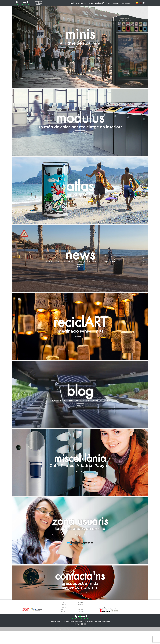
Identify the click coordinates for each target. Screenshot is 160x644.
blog (108, 3)
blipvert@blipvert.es (104, 634)
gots (62, 610)
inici (72, 3)
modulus (63, 604)
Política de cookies (73, 642)
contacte (126, 3)
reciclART (100, 3)
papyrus (81, 604)
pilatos (63, 611)
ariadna (81, 602)
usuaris (116, 3)
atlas (62, 606)
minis (62, 602)
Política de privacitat (60, 642)
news (90, 3)
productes (81, 3)
